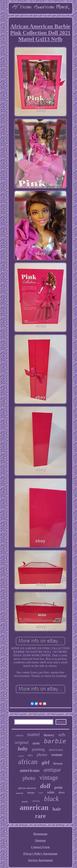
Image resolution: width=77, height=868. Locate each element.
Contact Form (40, 847)
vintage (49, 777)
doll (45, 786)
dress (62, 793)
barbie (55, 742)
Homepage (40, 834)
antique (52, 770)
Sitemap (40, 840)
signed (21, 756)
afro (30, 755)
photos (42, 755)
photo (29, 778)
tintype (31, 793)
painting (38, 749)
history (49, 735)
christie (36, 801)
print (58, 787)
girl (46, 762)
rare (40, 816)
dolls (36, 743)
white (51, 792)
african (28, 762)
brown (58, 763)
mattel (33, 734)
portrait (20, 793)
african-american (27, 788)
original (22, 742)
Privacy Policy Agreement (40, 854)
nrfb (62, 735)
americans (30, 770)
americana (56, 750)
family (25, 801)
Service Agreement (40, 860)
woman (57, 755)
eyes (41, 793)
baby (23, 749)
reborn (20, 735)
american (34, 808)
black (51, 799)
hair (57, 809)
